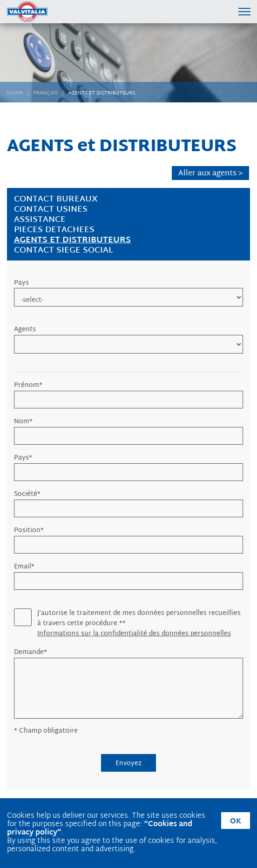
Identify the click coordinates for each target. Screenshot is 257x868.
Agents (25, 330)
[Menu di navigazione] (244, 11)
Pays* (23, 458)
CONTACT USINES (51, 210)
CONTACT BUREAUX (56, 199)
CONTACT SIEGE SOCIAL (64, 250)
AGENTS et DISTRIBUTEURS (72, 240)
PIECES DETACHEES (54, 230)
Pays (21, 283)
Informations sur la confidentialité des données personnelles (134, 634)
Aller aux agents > (210, 174)
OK (236, 822)
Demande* (30, 653)
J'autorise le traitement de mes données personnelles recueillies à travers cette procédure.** (139, 619)
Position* (29, 531)
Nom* (23, 422)
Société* (27, 494)
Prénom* (28, 386)
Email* (24, 567)
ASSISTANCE (40, 220)
